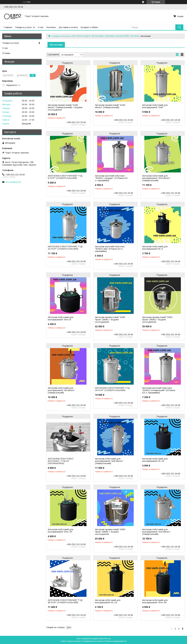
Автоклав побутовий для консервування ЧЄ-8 (155, 248)
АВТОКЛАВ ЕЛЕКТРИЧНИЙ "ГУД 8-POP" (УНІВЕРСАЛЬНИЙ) (65, 177)
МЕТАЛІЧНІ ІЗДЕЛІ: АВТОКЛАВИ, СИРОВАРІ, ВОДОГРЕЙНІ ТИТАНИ (105, 36)
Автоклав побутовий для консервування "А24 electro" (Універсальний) (156, 178)
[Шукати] (179, 27)
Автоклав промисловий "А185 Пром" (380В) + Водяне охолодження (110, 320)
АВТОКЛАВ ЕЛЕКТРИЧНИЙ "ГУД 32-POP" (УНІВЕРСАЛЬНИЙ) (65, 248)
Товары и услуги (23, 27)
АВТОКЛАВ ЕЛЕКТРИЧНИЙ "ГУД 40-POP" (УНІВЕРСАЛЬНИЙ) (65, 601)
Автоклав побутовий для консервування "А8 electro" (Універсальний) (61, 390)
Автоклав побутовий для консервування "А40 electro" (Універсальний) (109, 461)
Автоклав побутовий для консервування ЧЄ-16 (155, 460)
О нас (41, 27)
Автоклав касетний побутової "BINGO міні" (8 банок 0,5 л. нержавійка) (110, 249)
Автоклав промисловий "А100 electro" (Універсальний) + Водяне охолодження (65, 107)
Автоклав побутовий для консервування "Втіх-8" (60, 318)
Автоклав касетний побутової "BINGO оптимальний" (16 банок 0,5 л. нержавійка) (159, 390)
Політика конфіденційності (116, 641)
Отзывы (6, 53)
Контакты (51, 27)
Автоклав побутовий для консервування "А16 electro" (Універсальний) (156, 532)
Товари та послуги (61, 36)
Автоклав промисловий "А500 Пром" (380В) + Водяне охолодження (110, 532)
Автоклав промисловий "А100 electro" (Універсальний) (110, 106)
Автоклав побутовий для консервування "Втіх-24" (155, 601)
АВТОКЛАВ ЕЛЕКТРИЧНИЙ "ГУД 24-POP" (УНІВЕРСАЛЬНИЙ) (112, 389)
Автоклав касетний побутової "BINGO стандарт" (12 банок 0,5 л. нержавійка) (111, 178)
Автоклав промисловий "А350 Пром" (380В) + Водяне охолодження (157, 320)
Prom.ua (107, 639)
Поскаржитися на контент (93, 641)
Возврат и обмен (89, 27)
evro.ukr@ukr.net (13, 182)
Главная (8, 27)
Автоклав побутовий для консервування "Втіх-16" (60, 531)
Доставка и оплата (68, 27)
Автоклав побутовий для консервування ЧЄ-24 (108, 601)
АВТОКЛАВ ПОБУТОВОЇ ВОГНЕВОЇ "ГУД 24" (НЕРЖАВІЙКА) (61, 461)
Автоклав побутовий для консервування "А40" (155, 106)
